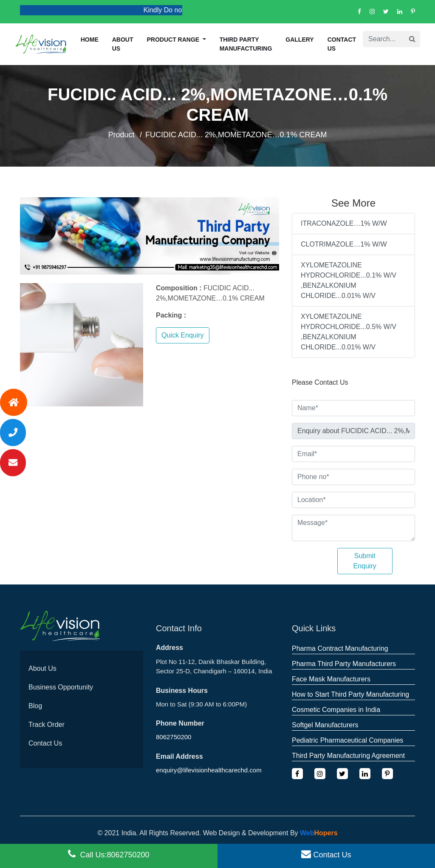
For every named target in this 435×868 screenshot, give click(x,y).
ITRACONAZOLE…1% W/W (344, 223)
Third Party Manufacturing (246, 44)
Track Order (47, 725)
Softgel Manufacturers (325, 725)
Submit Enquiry (365, 561)
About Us (42, 668)
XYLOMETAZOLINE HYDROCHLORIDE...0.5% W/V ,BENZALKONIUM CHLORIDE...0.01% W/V (349, 332)
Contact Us (342, 44)
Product (121, 135)
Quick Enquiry (183, 335)
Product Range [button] (174, 40)
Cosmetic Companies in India (336, 710)
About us (123, 44)
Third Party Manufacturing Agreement (348, 756)
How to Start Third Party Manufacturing (350, 694)
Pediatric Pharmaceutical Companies (347, 740)
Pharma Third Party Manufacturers (344, 664)
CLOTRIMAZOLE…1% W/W (344, 244)
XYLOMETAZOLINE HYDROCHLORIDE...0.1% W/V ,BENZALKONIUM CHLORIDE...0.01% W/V (349, 280)
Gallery (299, 40)
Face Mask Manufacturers (331, 679)
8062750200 (174, 737)
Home (90, 40)
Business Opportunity (61, 687)
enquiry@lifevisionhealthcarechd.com (209, 770)
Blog (35, 706)
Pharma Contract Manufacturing (340, 648)
